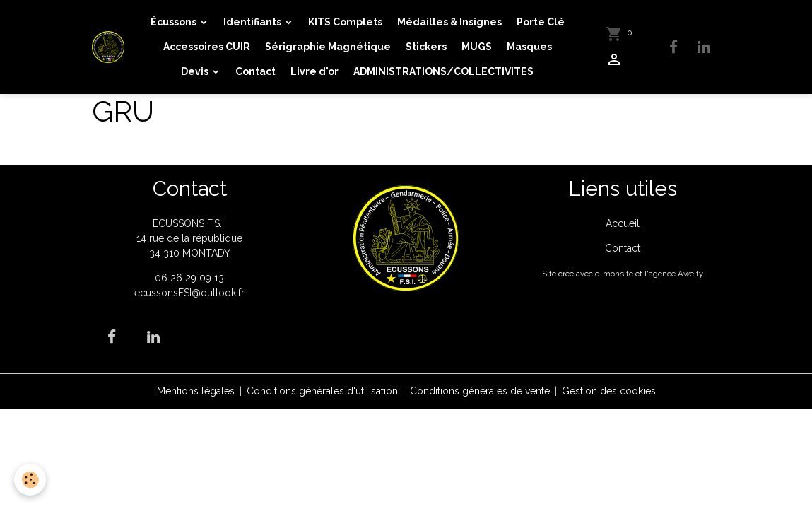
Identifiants (253, 22)
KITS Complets (345, 22)
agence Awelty (676, 274)
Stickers (426, 47)
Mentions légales (196, 391)
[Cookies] (30, 480)
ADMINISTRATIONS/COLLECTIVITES (443, 71)
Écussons (175, 22)
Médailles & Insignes (449, 22)
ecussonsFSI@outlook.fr (189, 293)
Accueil (623, 223)
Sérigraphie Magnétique (328, 47)
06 (163, 278)
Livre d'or (314, 71)
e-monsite (614, 274)
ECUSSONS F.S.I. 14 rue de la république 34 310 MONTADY (189, 238)
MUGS (477, 47)
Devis (196, 71)
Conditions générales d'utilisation (322, 391)
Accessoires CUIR (207, 47)
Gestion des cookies (609, 391)
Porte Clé (541, 22)
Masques (529, 47)
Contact (255, 71)
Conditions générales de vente (480, 391)
